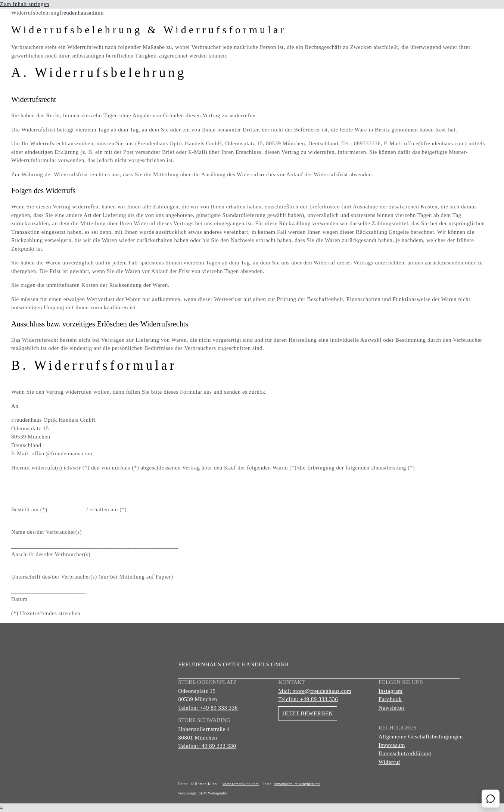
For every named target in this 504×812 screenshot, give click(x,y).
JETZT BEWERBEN (307, 713)
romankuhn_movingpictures (297, 784)
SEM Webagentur (213, 793)
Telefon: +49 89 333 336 (208, 708)
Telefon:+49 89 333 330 (207, 746)
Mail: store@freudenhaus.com (315, 691)
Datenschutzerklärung (405, 753)
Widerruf (389, 762)
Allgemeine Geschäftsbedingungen (421, 737)
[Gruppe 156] (67, 17)
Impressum (392, 745)
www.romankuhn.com (241, 784)
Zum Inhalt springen (25, 4)
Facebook (390, 699)
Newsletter (392, 708)
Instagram (391, 691)
